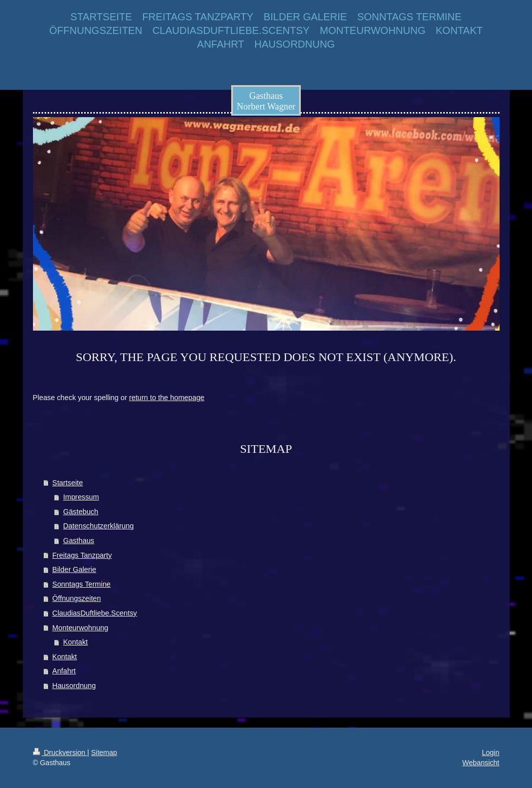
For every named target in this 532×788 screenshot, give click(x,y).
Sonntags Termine (81, 584)
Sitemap (104, 753)
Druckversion (60, 753)
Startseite (67, 483)
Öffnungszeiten (77, 598)
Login (490, 753)
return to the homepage (167, 398)
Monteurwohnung (80, 628)
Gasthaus (79, 541)
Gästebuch (81, 512)
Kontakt (76, 642)
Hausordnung (74, 686)
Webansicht (481, 763)
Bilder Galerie (74, 569)
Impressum (81, 497)
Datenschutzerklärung (99, 526)
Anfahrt (64, 671)
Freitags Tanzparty (82, 555)
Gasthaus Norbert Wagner (266, 101)
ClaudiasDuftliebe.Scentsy (95, 613)
